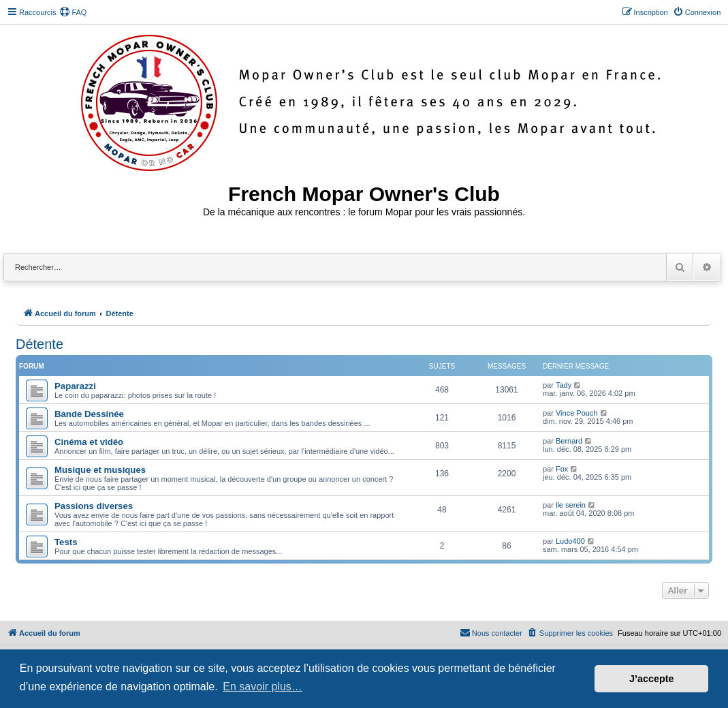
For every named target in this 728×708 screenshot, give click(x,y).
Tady (564, 385)
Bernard (569, 441)
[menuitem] (73, 12)
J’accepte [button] (652, 679)
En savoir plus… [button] (263, 687)
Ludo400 (570, 541)
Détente (39, 344)
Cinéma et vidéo (89, 442)
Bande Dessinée (89, 414)
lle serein (571, 505)
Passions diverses (94, 506)
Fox (562, 469)
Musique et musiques (100, 470)
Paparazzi (75, 386)
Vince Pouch (577, 413)
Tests (66, 542)
